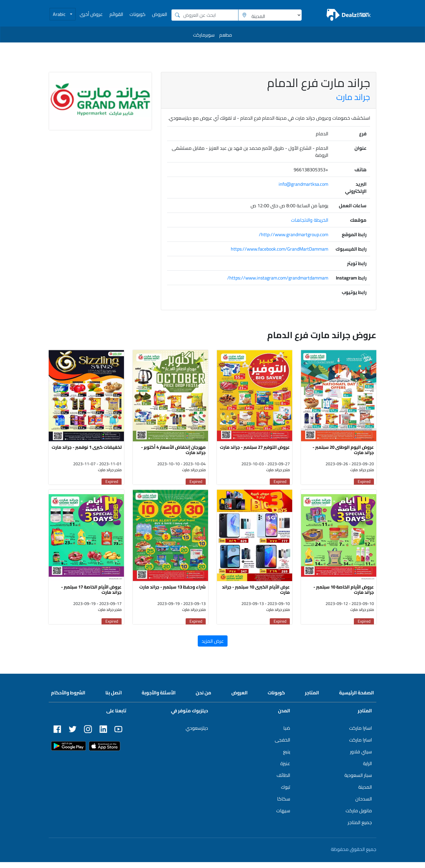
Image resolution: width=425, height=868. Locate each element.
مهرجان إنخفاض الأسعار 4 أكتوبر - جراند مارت (173, 453)
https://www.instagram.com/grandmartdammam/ (278, 278)
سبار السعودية (358, 781)
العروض (160, 14)
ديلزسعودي (197, 734)
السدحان (364, 805)
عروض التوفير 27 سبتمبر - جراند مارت (255, 450)
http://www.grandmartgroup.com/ (294, 234)
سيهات (283, 816)
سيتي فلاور (361, 757)
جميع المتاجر (360, 828)
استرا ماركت (361, 734)
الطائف (283, 781)
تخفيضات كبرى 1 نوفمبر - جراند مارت (87, 450)
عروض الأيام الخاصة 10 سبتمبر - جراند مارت (344, 595)
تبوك (286, 793)
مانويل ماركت (359, 816)
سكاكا (284, 805)
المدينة (365, 793)
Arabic (60, 14)
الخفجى (282, 746)
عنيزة (285, 769)
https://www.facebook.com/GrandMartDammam (279, 249)
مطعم (226, 35)
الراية (367, 769)
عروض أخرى (91, 14)
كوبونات (138, 14)
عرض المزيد (213, 647)
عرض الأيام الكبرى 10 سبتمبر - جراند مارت (256, 595)
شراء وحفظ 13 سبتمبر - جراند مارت (173, 593)
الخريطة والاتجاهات (310, 220)
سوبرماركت (204, 35)
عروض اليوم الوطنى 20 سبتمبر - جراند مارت (343, 453)
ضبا (287, 734)
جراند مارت (353, 97)
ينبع (287, 757)
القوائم (116, 14)
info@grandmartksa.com (303, 184)
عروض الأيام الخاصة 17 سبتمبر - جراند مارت (91, 595)
